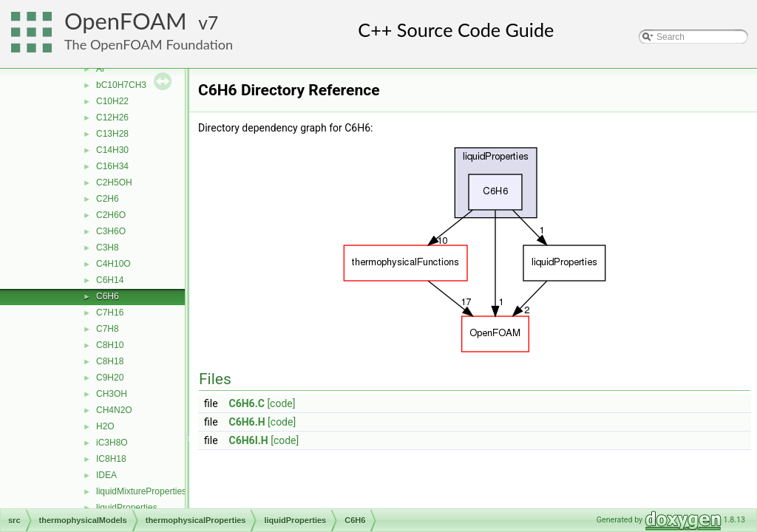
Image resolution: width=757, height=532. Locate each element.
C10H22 (112, 101)
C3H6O (111, 231)
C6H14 (110, 280)
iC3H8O (112, 443)
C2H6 (108, 199)
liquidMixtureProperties (141, 491)
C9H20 (110, 378)
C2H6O (111, 215)
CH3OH (112, 394)
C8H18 (110, 361)
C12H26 (112, 117)
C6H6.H (247, 422)
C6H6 (108, 296)
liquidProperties (127, 508)
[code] (281, 403)
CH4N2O (114, 410)
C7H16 (110, 313)
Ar (101, 69)
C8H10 (110, 345)
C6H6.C (247, 403)
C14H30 (112, 150)
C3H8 (108, 248)
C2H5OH (114, 183)
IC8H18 (111, 459)
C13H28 (112, 134)
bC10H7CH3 (121, 85)
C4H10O (113, 264)
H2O (105, 426)
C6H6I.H (249, 440)
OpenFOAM (126, 21)
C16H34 (112, 166)
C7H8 (108, 329)
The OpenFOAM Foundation (149, 44)
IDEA (106, 475)
